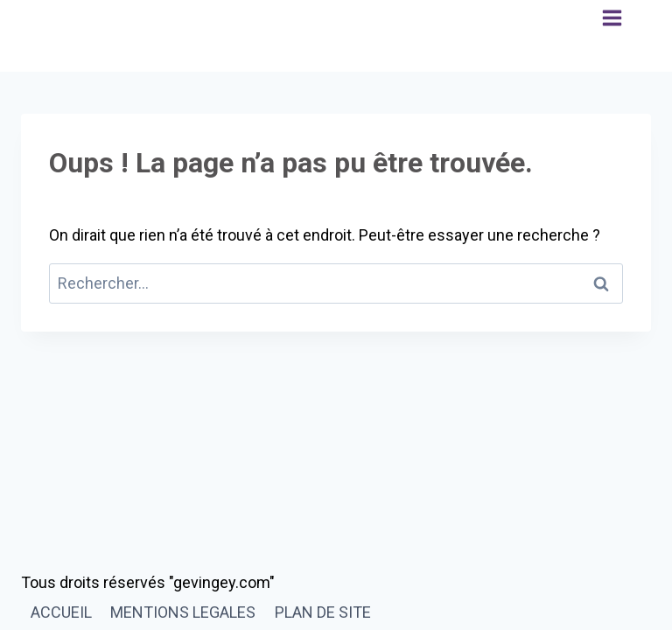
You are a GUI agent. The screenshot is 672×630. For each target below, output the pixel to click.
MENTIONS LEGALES (183, 612)
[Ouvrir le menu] (612, 36)
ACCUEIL (61, 612)
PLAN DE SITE (323, 612)
